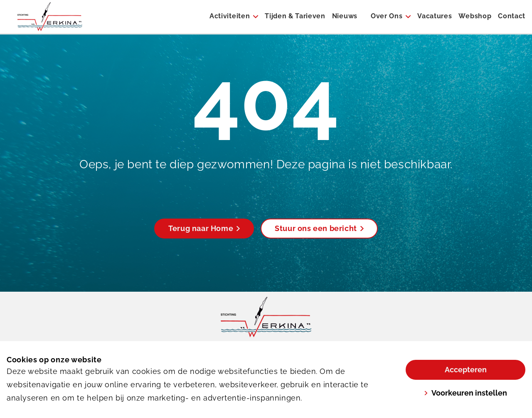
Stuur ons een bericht (319, 228)
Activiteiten (230, 16)
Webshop (475, 16)
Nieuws (345, 16)
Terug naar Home (204, 228)
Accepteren (466, 370)
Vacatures (435, 16)
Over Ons (387, 16)
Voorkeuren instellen (465, 393)
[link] (266, 317)
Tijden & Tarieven (295, 16)
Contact (512, 16)
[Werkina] (50, 17)
